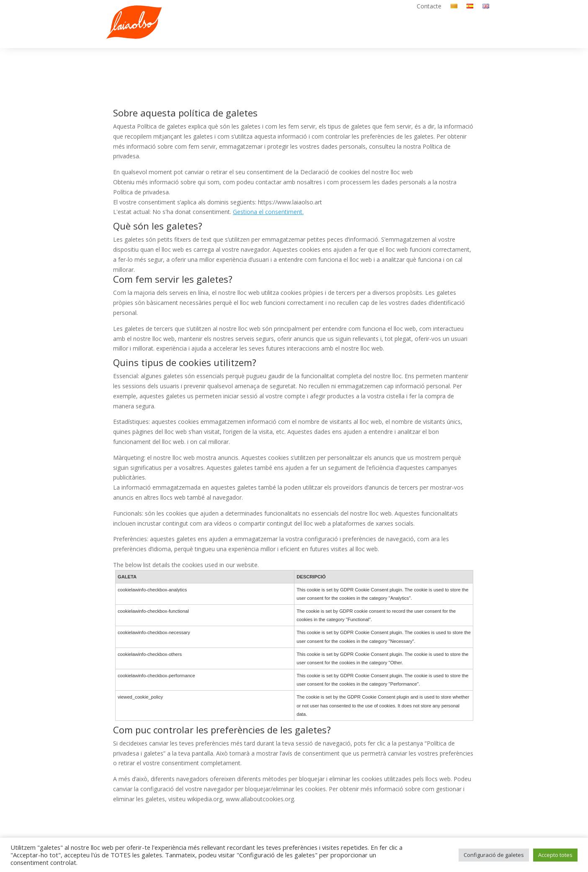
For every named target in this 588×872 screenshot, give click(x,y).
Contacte (429, 7)
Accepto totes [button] (555, 855)
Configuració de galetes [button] (494, 855)
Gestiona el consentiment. (268, 212)
